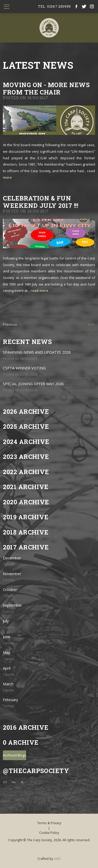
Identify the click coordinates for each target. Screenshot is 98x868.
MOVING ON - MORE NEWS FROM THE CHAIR (46, 88)
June (7, 637)
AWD (57, 859)
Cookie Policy (49, 833)
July (6, 621)
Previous (10, 324)
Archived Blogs (15, 755)
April (7, 668)
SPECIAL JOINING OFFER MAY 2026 (33, 384)
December (12, 558)
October (10, 589)
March (8, 684)
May (7, 652)
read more (39, 290)
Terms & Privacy (49, 823)
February (10, 700)
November (12, 574)
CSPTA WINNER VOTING (24, 368)
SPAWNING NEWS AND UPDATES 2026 (37, 352)
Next (91, 324)
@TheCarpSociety (36, 771)
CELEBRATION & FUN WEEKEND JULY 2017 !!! (41, 202)
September (12, 605)
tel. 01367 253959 (54, 6)
